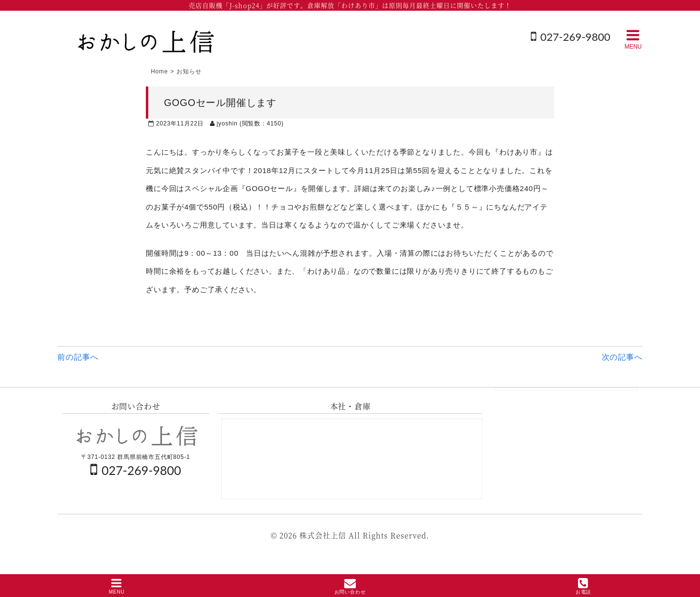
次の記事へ (622, 357)
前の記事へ (78, 357)
